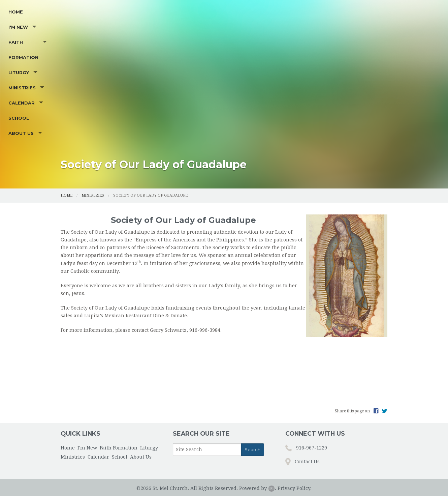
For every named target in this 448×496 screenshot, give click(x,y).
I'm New (95, 117)
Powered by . (258, 480)
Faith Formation (143, 117)
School (311, 117)
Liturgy (191, 117)
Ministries (230, 117)
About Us (340, 117)
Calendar (272, 117)
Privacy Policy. (295, 480)
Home (71, 117)
